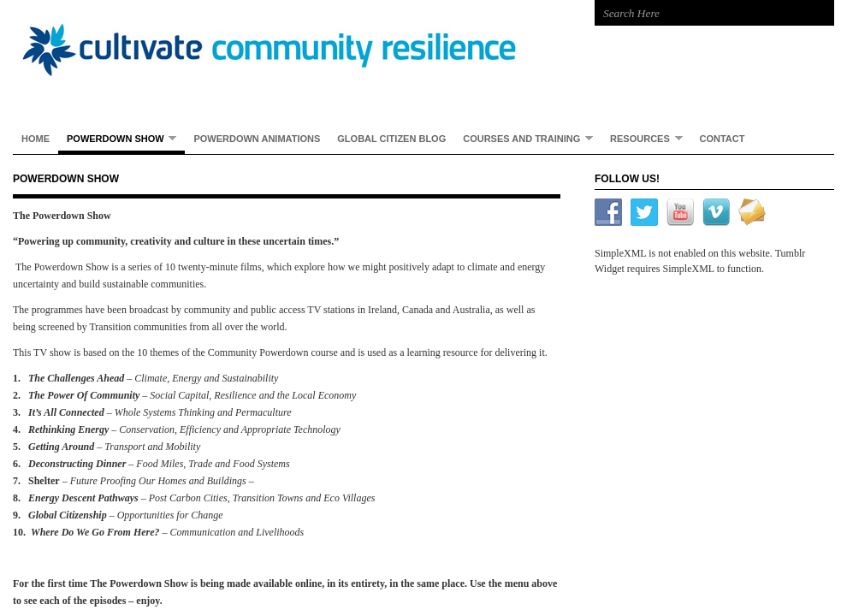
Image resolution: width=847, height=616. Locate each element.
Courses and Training (524, 138)
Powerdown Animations (257, 139)
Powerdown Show (117, 138)
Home (36, 139)
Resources (642, 138)
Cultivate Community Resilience (287, 51)
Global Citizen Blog (391, 139)
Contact (723, 139)
